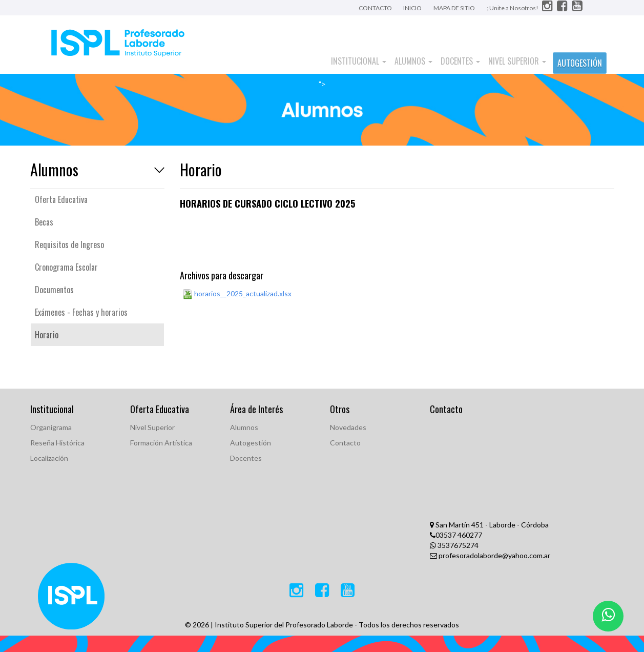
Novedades (348, 427)
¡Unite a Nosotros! (513, 8)
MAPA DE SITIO (454, 8)
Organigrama (51, 427)
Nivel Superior (517, 61)
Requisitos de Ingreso (69, 244)
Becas (44, 222)
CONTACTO (376, 8)
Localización (49, 458)
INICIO (412, 8)
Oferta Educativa (61, 199)
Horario (47, 335)
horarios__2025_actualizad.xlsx (237, 294)
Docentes (460, 61)
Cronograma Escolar (66, 267)
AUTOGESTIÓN (580, 63)
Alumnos (413, 61)
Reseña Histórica (57, 443)
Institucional (359, 61)
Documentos (54, 290)
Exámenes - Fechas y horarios (81, 312)
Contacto (345, 443)
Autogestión (251, 443)
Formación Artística (161, 443)
